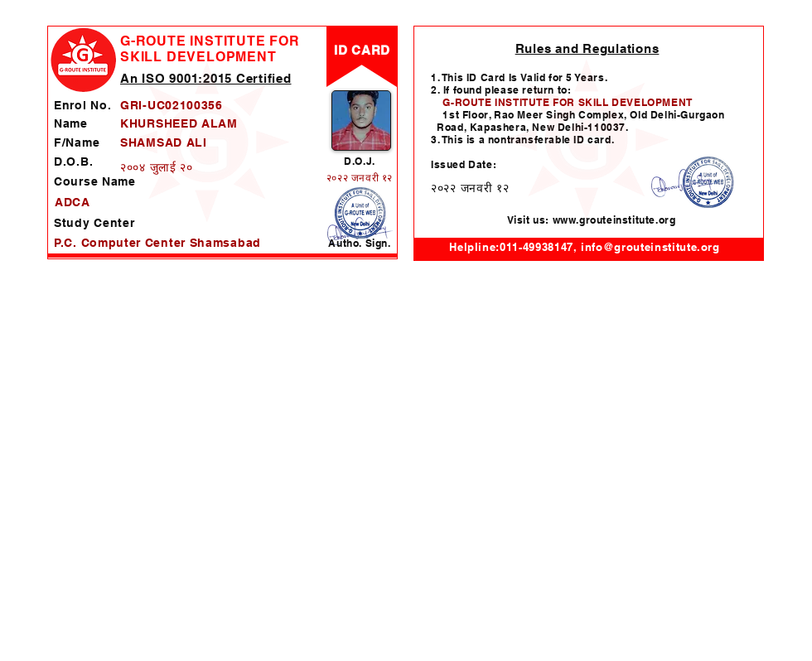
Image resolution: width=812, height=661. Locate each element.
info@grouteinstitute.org (650, 247)
